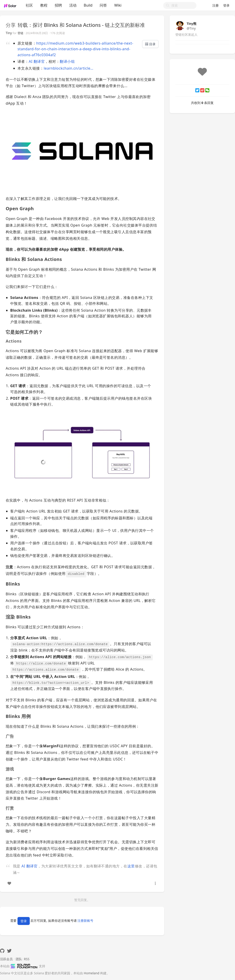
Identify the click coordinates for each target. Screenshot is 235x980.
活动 (73, 5)
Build (88, 5)
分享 (11, 25)
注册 (215, 5)
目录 (150, 44)
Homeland (92, 973)
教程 (44, 5)
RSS (27, 959)
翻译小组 (67, 61)
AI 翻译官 (37, 61)
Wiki (118, 5)
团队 (19, 959)
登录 (226, 5)
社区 (29, 5)
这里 (131, 866)
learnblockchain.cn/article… (68, 68)
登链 (20, 33)
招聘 (58, 5)
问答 (103, 5)
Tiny (9, 33)
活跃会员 (6, 959)
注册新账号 (85, 921)
